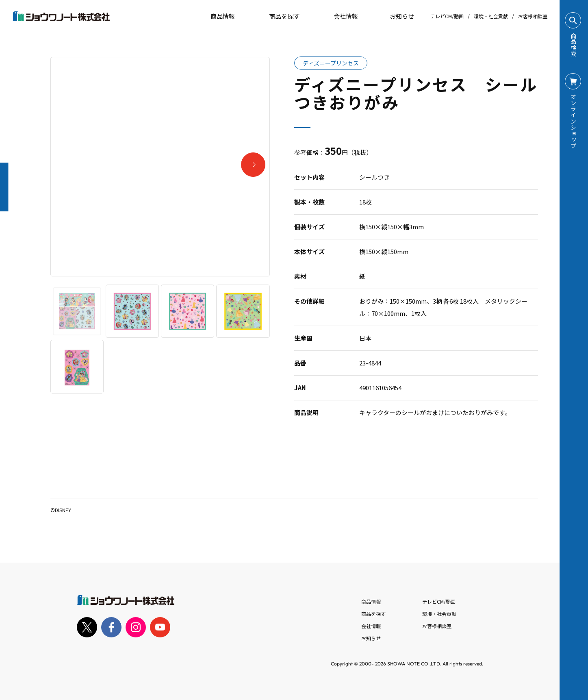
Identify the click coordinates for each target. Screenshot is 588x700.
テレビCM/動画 (447, 16)
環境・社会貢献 (491, 16)
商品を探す (277, 16)
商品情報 (371, 601)
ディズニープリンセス (331, 63)
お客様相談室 (533, 16)
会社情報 (371, 626)
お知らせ (396, 16)
